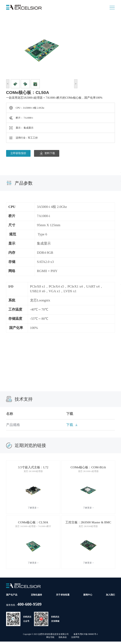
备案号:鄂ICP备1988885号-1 (86, 637)
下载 (70, 425)
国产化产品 (12, 597)
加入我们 (110, 597)
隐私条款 (63, 640)
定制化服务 (37, 597)
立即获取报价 (18, 153)
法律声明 (75, 640)
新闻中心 (88, 597)
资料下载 (47, 153)
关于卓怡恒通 (63, 597)
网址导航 (50, 640)
